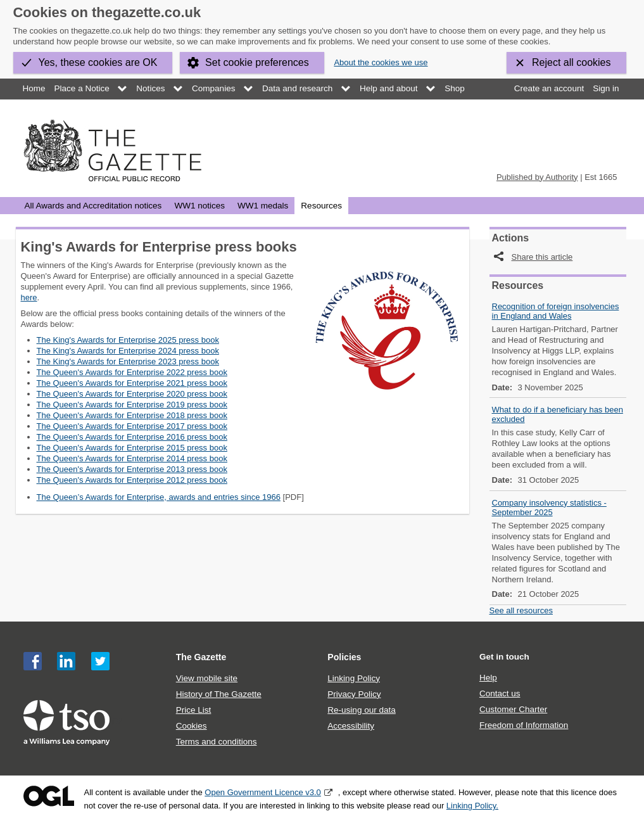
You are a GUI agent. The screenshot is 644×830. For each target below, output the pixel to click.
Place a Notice (82, 88)
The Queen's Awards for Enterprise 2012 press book (132, 480)
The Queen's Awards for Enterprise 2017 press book (132, 426)
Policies (344, 657)
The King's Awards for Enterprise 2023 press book (128, 361)
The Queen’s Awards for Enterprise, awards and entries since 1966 (159, 497)
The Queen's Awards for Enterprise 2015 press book (132, 448)
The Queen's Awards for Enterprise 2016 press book (132, 437)
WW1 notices (199, 206)
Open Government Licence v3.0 (263, 792)
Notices (150, 88)
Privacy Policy (354, 694)
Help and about (389, 88)
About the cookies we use (381, 62)
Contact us (500, 693)
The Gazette (201, 657)
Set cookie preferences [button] (257, 62)
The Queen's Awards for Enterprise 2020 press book (132, 394)
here (29, 297)
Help (488, 678)
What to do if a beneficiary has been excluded (558, 414)
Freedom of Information (524, 725)
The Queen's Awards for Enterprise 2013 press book (132, 469)
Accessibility (351, 726)
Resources (321, 206)
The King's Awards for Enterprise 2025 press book (128, 340)
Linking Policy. (472, 806)
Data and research (297, 88)
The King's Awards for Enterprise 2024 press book (128, 351)
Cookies (192, 726)
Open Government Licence (49, 796)
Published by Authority (537, 177)
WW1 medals (263, 206)
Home (34, 88)
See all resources (521, 610)
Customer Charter (513, 709)
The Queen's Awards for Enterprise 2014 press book (132, 458)
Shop (455, 88)
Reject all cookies (571, 62)
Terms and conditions (217, 742)
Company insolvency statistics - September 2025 (549, 508)
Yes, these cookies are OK (98, 62)
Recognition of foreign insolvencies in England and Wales (556, 311)
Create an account (549, 88)
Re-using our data (361, 710)
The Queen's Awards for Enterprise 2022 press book (132, 372)
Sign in (606, 88)
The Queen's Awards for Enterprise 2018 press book (132, 415)
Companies (213, 88)
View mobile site (207, 678)
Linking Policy (354, 678)
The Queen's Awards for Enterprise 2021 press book (132, 383)
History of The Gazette (219, 694)
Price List (194, 710)
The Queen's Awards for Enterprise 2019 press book (132, 405)
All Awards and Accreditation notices (93, 206)
